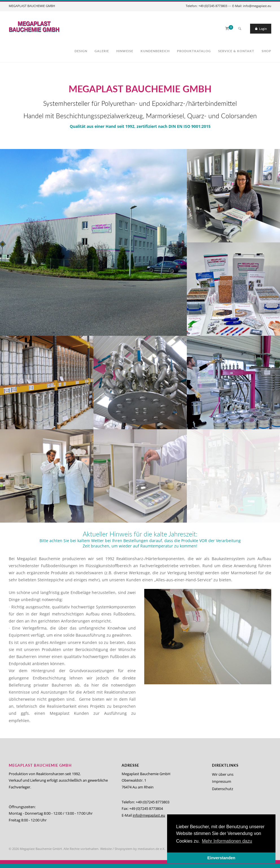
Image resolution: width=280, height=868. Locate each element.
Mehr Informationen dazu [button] (227, 841)
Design (81, 51)
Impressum (222, 781)
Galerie (102, 51)
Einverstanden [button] (221, 858)
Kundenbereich (155, 51)
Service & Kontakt (236, 51)
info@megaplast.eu (149, 815)
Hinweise (125, 51)
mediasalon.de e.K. (152, 849)
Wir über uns (223, 774)
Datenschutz (223, 789)
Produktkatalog (194, 51)
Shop (266, 51)
